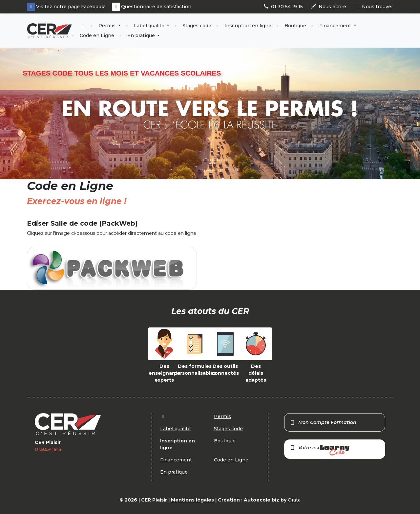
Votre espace (320, 450)
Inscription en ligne (248, 26)
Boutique (295, 26)
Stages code (197, 26)
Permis (108, 26)
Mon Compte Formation (323, 422)
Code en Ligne (97, 35)
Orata (294, 500)
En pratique (142, 35)
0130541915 (48, 449)
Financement (336, 26)
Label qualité (150, 26)
